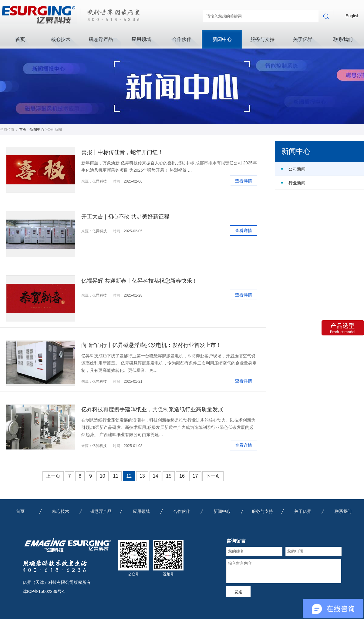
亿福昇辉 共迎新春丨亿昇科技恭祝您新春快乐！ (139, 281)
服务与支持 (262, 39)
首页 (20, 39)
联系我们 (343, 39)
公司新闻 (297, 169)
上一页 (53, 476)
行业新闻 (297, 183)
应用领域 (141, 39)
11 (116, 476)
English (352, 16)
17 (195, 476)
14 (156, 476)
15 (169, 476)
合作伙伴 (182, 39)
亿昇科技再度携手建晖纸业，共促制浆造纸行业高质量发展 (152, 409)
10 (103, 476)
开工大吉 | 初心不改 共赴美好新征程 (125, 217)
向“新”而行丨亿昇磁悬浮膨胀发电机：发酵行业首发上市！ (151, 345)
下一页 (213, 476)
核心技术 (61, 39)
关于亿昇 (303, 39)
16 (182, 476)
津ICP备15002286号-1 (44, 591)
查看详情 (244, 181)
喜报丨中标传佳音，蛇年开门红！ (122, 152)
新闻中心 (222, 39)
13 (142, 476)
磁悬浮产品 (101, 39)
